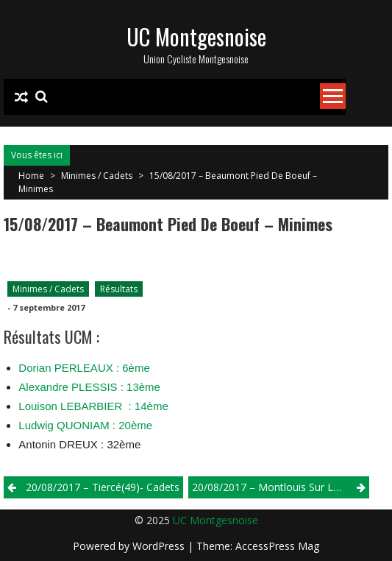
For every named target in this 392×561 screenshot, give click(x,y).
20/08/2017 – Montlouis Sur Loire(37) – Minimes (281, 487)
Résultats (119, 289)
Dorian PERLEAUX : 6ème (84, 368)
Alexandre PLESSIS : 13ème (89, 387)
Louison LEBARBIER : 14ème (93, 406)
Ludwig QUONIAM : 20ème (85, 425)
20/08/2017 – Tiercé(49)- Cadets (103, 487)
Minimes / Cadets (97, 176)
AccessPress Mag (277, 546)
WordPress (160, 546)
